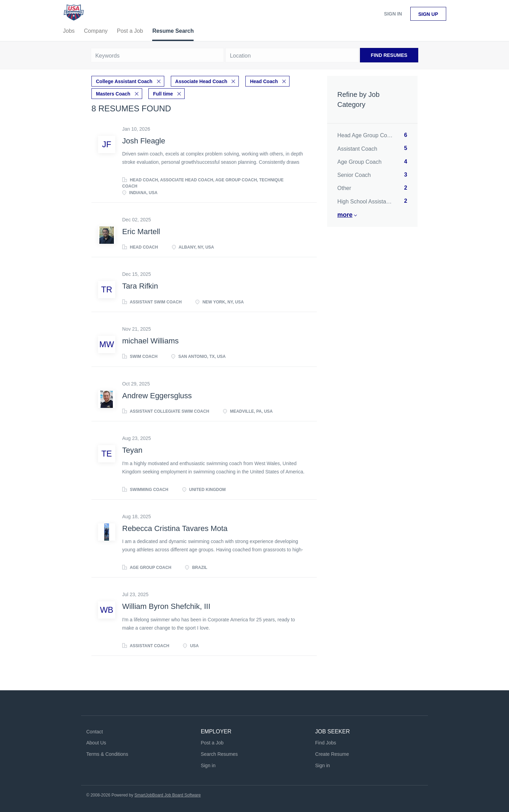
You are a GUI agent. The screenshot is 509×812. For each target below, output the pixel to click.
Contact (95, 732)
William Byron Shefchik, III (166, 606)
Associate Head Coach (201, 81)
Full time (163, 94)
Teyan (132, 450)
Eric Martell (141, 232)
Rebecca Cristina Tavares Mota (175, 528)
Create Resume (332, 754)
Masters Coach (113, 94)
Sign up (428, 14)
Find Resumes (389, 55)
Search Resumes (219, 754)
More (345, 215)
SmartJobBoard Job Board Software (168, 795)
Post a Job (212, 743)
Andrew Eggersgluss (157, 396)
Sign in (393, 14)
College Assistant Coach (124, 81)
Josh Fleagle (144, 141)
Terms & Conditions (107, 754)
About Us (96, 743)
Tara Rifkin (140, 286)
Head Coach (264, 81)
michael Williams (150, 341)
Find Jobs (326, 743)
